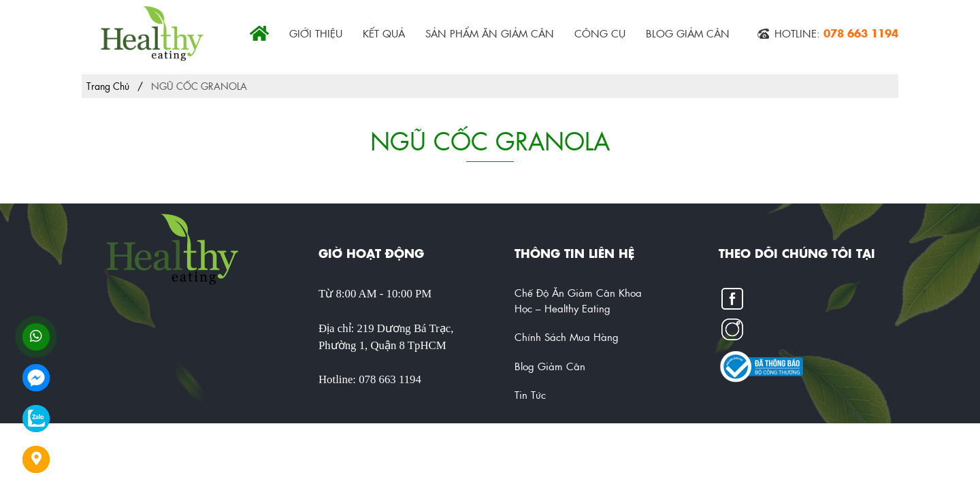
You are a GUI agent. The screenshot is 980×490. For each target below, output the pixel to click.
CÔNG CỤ (600, 33)
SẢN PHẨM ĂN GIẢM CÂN (490, 33)
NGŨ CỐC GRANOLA (199, 86)
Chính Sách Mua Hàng (567, 337)
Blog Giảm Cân (688, 33)
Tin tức (530, 394)
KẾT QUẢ (384, 33)
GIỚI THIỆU (316, 33)
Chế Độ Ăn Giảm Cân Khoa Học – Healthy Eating (578, 300)
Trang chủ (108, 86)
